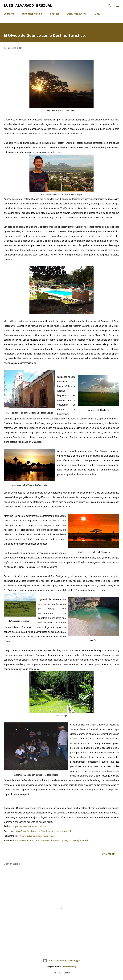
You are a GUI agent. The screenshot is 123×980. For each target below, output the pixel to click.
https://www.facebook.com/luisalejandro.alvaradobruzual (43, 831)
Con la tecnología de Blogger (61, 961)
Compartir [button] (109, 854)
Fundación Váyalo (32, 14)
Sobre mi (9, 14)
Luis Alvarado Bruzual (28, 6)
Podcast (55, 14)
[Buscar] (110, 6)
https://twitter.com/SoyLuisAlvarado (29, 827)
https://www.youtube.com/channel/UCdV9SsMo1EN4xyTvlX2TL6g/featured (51, 841)
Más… (98, 14)
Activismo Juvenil (77, 14)
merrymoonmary (70, 967)
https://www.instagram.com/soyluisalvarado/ (35, 836)
